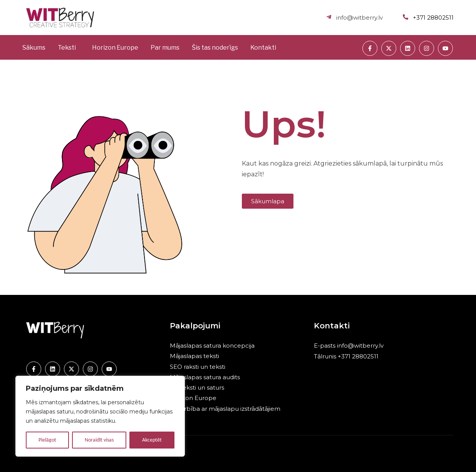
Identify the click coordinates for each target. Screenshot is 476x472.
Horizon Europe (115, 48)
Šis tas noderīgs (215, 48)
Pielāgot (47, 440)
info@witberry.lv (360, 346)
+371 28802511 (357, 356)
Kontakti (263, 48)
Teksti (67, 48)
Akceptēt (152, 440)
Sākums (34, 48)
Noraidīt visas (99, 440)
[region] (100, 416)
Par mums (165, 48)
